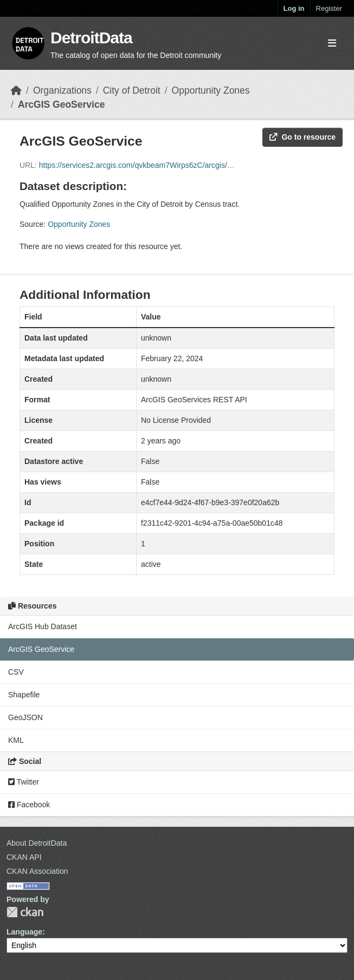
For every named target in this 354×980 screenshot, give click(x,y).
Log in (294, 8)
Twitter (24, 782)
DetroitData (91, 38)
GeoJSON (25, 717)
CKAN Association (37, 871)
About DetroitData (37, 843)
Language (24, 932)
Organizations (62, 90)
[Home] (16, 90)
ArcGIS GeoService (62, 104)
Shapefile (24, 695)
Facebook (29, 805)
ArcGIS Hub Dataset (43, 626)
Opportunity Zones (211, 90)
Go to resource (302, 137)
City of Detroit (132, 90)
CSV (16, 672)
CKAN (25, 912)
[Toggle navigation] (332, 44)
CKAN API (24, 857)
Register (329, 8)
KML (16, 740)
